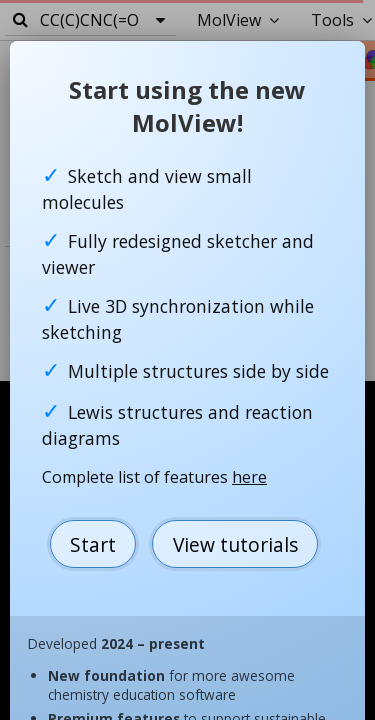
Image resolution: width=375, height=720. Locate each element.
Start (93, 544)
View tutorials (235, 544)
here (249, 477)
